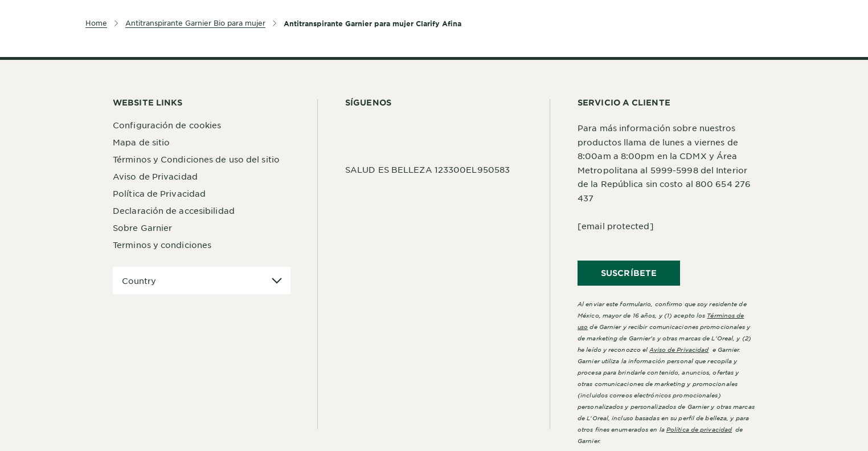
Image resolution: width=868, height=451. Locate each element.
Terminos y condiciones (162, 245)
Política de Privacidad (159, 193)
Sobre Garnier (142, 227)
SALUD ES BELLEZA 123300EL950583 (427, 169)
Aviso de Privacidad (155, 176)
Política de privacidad (699, 429)
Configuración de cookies (167, 125)
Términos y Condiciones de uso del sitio (196, 159)
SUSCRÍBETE (629, 273)
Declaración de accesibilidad (174, 210)
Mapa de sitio (141, 142)
